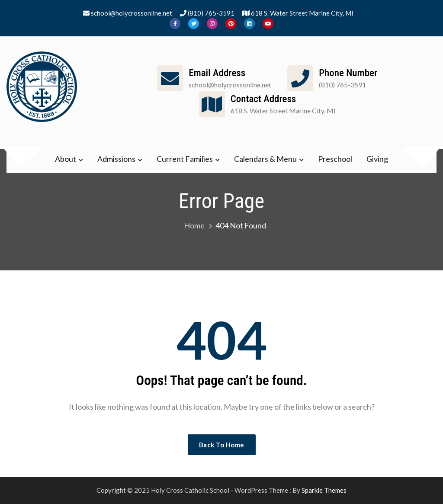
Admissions (116, 159)
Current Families (185, 159)
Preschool (335, 159)
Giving (377, 159)
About (66, 159)
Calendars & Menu (265, 159)
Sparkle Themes (324, 490)
